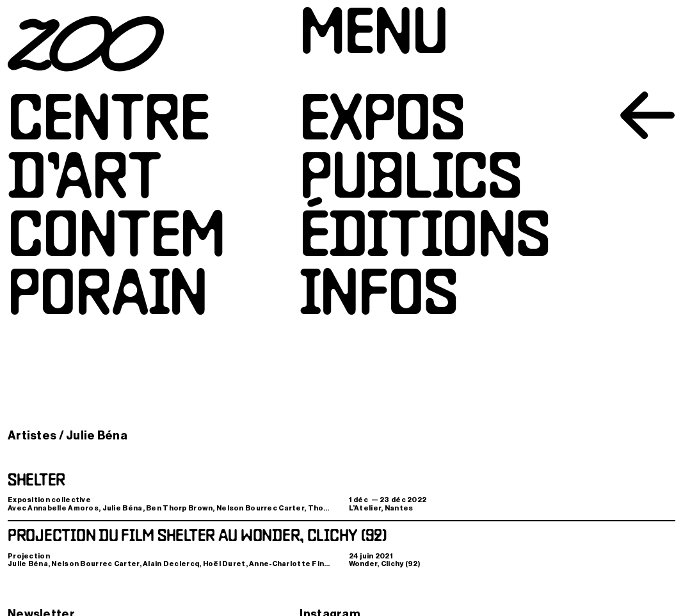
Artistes (32, 436)
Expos (382, 123)
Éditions (425, 240)
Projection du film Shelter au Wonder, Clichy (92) (197, 537)
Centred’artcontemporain (116, 211)
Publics (411, 181)
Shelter (36, 481)
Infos (379, 298)
